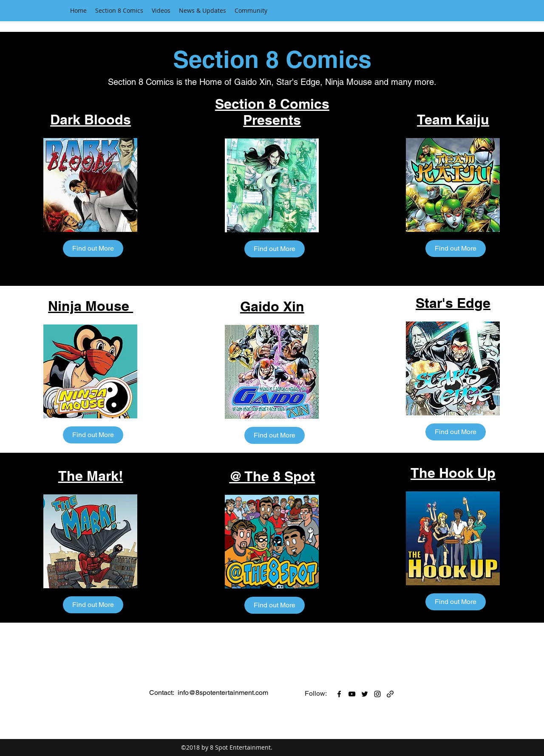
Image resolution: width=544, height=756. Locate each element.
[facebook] (339, 694)
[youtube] (352, 694)
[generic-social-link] (390, 694)
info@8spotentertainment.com (223, 693)
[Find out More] (93, 435)
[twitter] (365, 694)
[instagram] (377, 694)
